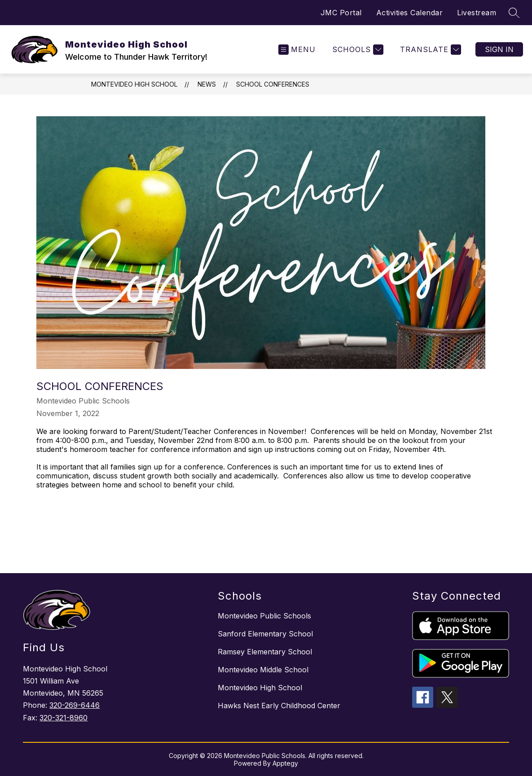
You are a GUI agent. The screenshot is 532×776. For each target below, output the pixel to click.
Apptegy (285, 763)
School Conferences (273, 84)
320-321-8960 (64, 718)
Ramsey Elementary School (265, 652)
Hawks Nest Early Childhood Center (279, 706)
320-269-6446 (75, 705)
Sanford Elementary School (265, 634)
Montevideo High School (134, 84)
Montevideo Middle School (263, 670)
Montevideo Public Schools (264, 616)
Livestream (477, 13)
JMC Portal (341, 13)
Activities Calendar (410, 13)
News (207, 84)
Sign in (499, 49)
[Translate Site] (429, 50)
